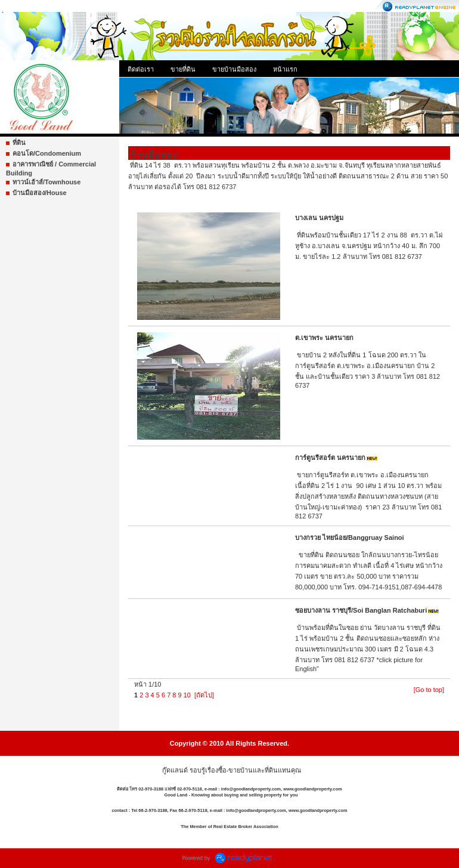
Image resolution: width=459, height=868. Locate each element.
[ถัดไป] (204, 695)
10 (187, 695)
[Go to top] (429, 690)
